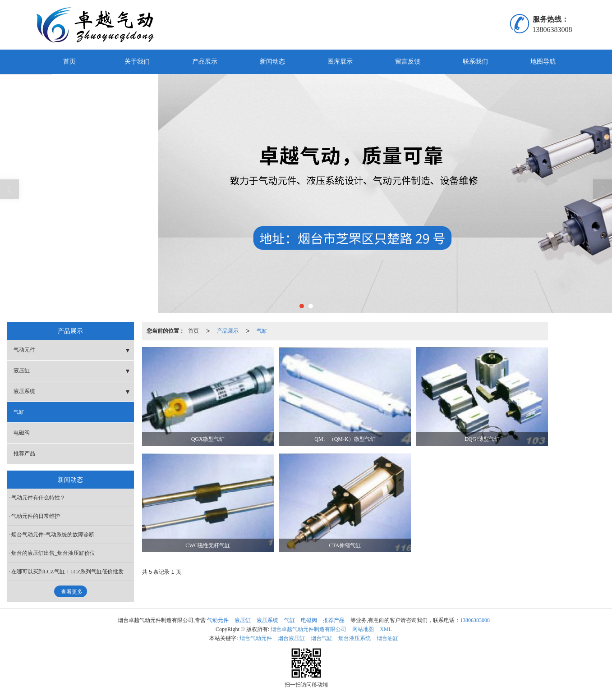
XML (386, 629)
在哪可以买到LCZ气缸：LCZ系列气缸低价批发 (67, 572)
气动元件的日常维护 (36, 516)
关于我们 (137, 62)
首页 (69, 62)
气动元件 (24, 350)
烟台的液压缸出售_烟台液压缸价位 (53, 553)
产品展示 (205, 62)
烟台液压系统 (354, 638)
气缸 (262, 331)
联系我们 (475, 62)
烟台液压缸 (291, 638)
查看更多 (72, 592)
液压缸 (22, 371)
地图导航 (543, 62)
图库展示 (340, 62)
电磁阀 (22, 433)
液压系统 (24, 391)
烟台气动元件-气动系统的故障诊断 (53, 535)
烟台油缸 (387, 638)
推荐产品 (24, 453)
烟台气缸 (322, 638)
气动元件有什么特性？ (38, 498)
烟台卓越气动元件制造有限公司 (308, 629)
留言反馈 (408, 62)
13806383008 (475, 620)
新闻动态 (272, 62)
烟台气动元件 (256, 638)
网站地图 (363, 629)
